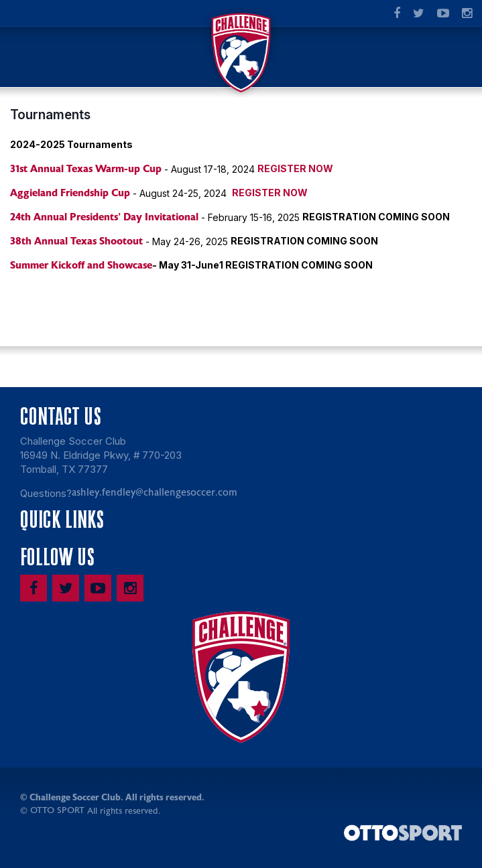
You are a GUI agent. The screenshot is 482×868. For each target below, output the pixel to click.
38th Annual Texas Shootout (76, 241)
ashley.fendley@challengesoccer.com (155, 493)
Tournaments (50, 115)
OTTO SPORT (57, 810)
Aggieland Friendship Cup (70, 193)
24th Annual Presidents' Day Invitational (104, 217)
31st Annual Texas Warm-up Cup (86, 169)
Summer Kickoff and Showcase (81, 265)
